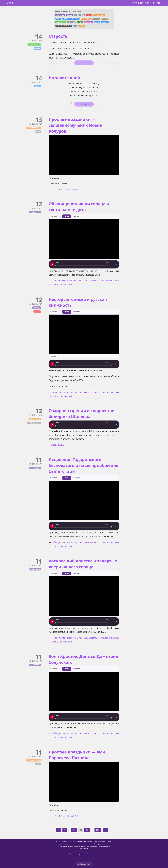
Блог (148, 3)
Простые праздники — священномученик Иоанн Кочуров (76, 125)
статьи (82, 26)
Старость (58, 36)
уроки (80, 22)
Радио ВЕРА (57, 445)
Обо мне (138, 3)
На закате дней (64, 78)
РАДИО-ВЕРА (80, 15)
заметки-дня (61, 22)
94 (74, 830)
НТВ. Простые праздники (65, 189)
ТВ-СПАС (96, 19)
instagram (89, 22)
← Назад (8, 3)
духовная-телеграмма (71, 19)
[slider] (82, 266)
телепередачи (100, 15)
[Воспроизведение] (52, 264)
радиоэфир (86, 19)
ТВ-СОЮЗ (72, 22)
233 (98, 830)
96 (87, 830)
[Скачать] (116, 264)
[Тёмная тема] (84, 864)
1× (111, 265)
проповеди (60, 15)
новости (105, 22)
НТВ (38, 132)
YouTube (76, 216)
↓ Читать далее (84, 63)
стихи (58, 19)
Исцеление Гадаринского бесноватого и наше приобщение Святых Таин (84, 465)
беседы (70, 15)
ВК (76, 26)
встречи (105, 19)
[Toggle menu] (164, 3)
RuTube (67, 216)
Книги (156, 3)
